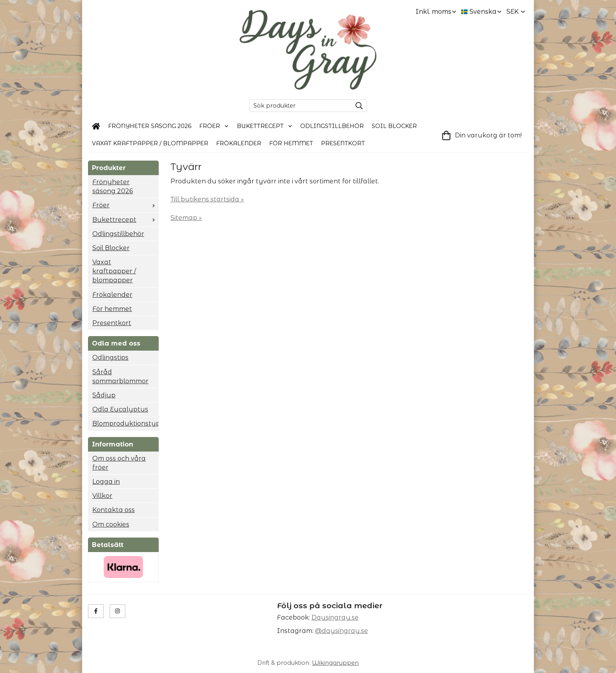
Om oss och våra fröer (119, 463)
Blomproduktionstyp (125, 423)
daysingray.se (345, 631)
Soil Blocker (394, 126)
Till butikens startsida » (207, 199)
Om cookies (111, 524)
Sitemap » (186, 218)
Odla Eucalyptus (120, 409)
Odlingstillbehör (332, 126)
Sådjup (104, 395)
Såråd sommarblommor (120, 377)
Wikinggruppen (335, 663)
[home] (96, 126)
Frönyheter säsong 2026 (150, 126)
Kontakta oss (114, 510)
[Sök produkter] (299, 106)
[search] (357, 106)
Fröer (214, 126)
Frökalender (239, 143)
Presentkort (343, 143)
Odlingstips (110, 358)
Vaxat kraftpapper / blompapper (150, 143)
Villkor (102, 496)
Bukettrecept (265, 126)
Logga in (106, 482)
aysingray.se (338, 617)
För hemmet (291, 143)
